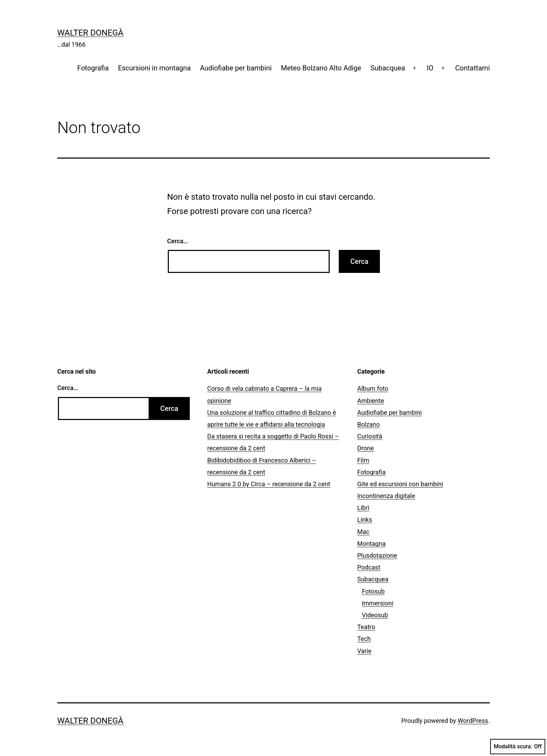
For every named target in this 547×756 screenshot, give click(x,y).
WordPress (473, 721)
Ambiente (371, 401)
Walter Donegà (90, 33)
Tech (364, 639)
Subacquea (388, 68)
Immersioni (377, 603)
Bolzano (369, 424)
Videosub (375, 615)
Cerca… (177, 241)
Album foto (373, 388)
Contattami (473, 68)
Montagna (371, 544)
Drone (366, 448)
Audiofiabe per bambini (236, 68)
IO (430, 68)
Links (365, 520)
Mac (363, 532)
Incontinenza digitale (386, 496)
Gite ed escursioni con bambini (400, 484)
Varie (364, 651)
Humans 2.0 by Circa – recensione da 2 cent (269, 484)
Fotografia (93, 68)
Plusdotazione (377, 555)
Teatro (366, 627)
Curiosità (370, 436)
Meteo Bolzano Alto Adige (321, 68)
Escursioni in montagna (154, 68)
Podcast (369, 567)
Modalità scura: (518, 747)
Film (363, 460)
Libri (363, 508)
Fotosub (373, 591)
